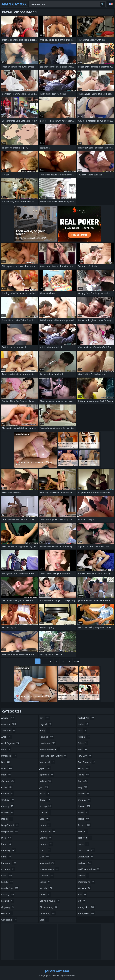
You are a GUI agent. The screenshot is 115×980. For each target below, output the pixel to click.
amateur (9, 724)
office (45, 894)
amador (8, 718)
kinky (45, 800)
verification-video (89, 869)
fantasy (8, 894)
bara (6, 749)
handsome (48, 743)
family (7, 882)
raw (83, 749)
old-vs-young (49, 907)
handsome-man (50, 749)
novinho (46, 888)
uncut (84, 844)
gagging (8, 907)
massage (47, 876)
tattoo (84, 819)
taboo (84, 812)
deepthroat (10, 831)
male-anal (47, 863)
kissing (46, 806)
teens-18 (85, 838)
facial (7, 876)
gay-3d (46, 724)
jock (44, 787)
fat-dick (8, 901)
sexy (83, 787)
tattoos (84, 825)
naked (45, 882)
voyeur (84, 876)
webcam (84, 888)
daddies (8, 812)
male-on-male (49, 869)
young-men (86, 913)
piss (82, 730)
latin (45, 819)
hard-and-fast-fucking (53, 756)
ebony (7, 844)
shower (84, 806)
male (45, 857)
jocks (45, 794)
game (7, 913)
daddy (7, 819)
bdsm (7, 768)
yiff (82, 901)
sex (83, 781)
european (9, 863)
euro (6, 857)
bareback (9, 756)
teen (83, 831)
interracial (47, 762)
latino (45, 825)
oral (44, 920)
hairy (45, 730)
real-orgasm (87, 762)
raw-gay (85, 756)
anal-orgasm (11, 743)
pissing (84, 737)
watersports (86, 882)
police (83, 743)
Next (76, 661)
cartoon (8, 781)
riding (84, 775)
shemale (84, 800)
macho (45, 850)
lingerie (46, 844)
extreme (8, 869)
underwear (86, 857)
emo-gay (9, 850)
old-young (48, 913)
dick (7, 838)
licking (46, 838)
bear (6, 775)
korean (45, 812)
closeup (8, 806)
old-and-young (50, 901)
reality (84, 768)
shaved (84, 794)
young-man (86, 907)
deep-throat (10, 825)
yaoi (83, 894)
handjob (47, 737)
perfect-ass (86, 718)
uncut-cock (86, 850)
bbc (6, 762)
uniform (85, 863)
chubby (8, 800)
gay (45, 718)
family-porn (10, 888)
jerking (46, 781)
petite (83, 724)
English (111, 4)
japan (45, 768)
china (7, 787)
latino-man (47, 831)
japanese (47, 775)
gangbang (9, 920)
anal (7, 737)
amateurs (8, 730)
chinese (8, 794)
